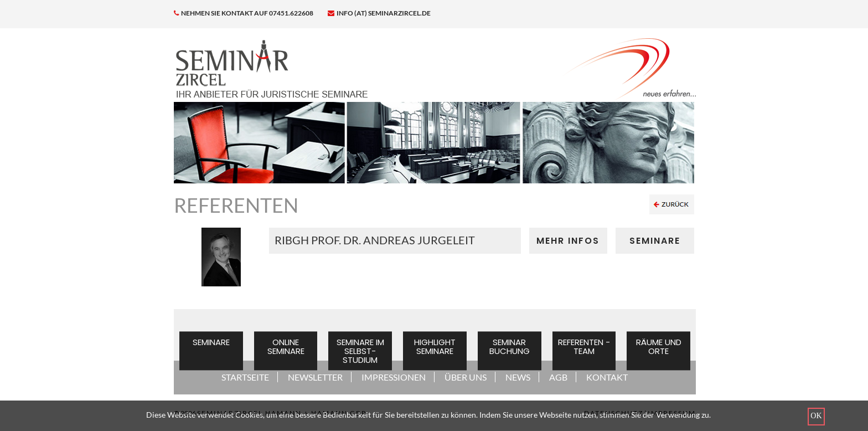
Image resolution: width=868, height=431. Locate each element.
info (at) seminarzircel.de (379, 13)
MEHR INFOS (568, 241)
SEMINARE (655, 241)
